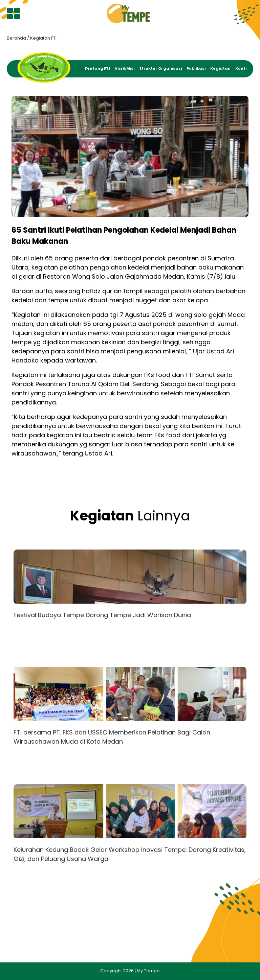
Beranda (16, 38)
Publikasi (196, 68)
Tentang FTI (97, 68)
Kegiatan (220, 68)
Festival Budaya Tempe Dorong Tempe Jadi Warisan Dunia (102, 615)
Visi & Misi (125, 68)
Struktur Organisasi (160, 68)
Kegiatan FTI (43, 38)
